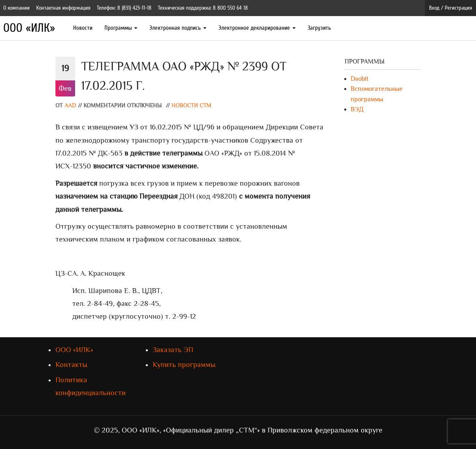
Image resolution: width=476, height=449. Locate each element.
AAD (70, 106)
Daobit (360, 79)
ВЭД (357, 109)
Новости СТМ (191, 106)
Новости (83, 28)
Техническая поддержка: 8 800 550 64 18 (203, 8)
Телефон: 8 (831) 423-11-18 (124, 8)
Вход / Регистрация (450, 8)
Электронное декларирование (257, 28)
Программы (121, 28)
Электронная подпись (178, 28)
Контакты (71, 365)
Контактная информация (63, 8)
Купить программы (184, 365)
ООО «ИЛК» (29, 28)
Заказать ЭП (173, 350)
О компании (16, 8)
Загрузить (319, 28)
